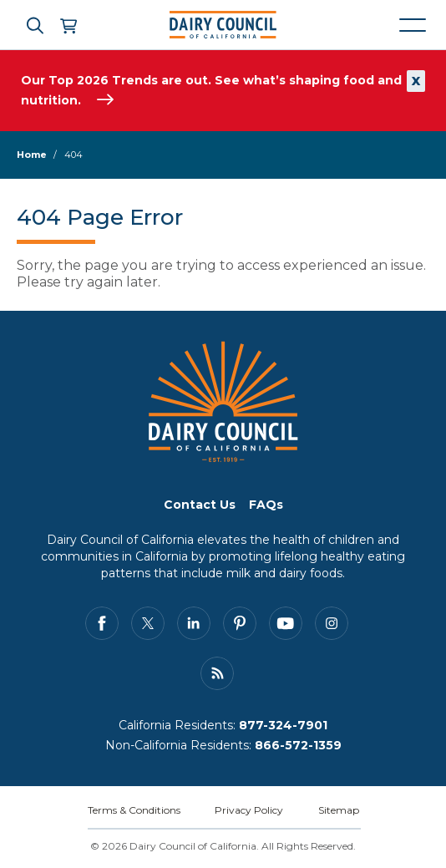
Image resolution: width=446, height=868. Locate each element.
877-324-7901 (283, 725)
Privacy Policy (249, 810)
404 (73, 155)
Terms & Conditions (134, 810)
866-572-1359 (298, 745)
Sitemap (339, 810)
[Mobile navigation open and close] (413, 25)
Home (32, 155)
